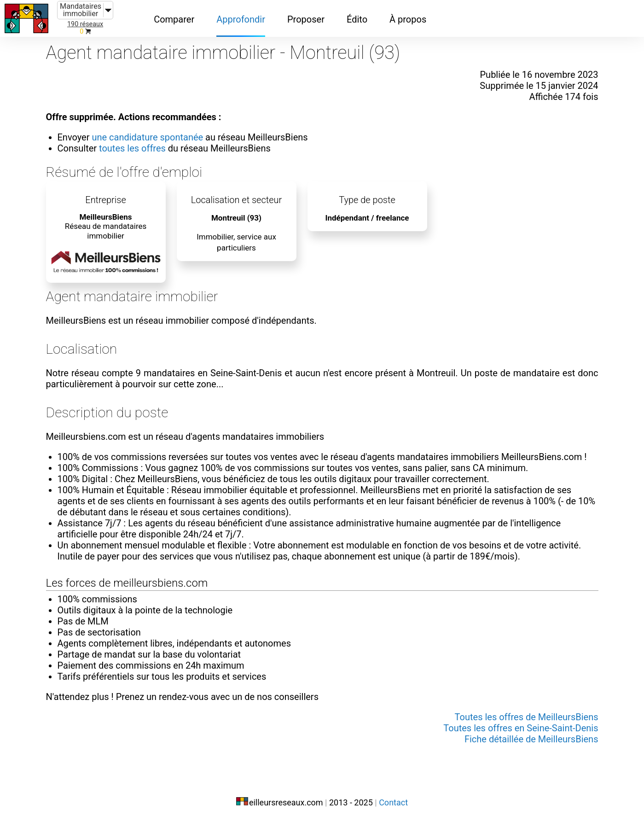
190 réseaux (85, 24)
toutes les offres (132, 148)
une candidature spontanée (147, 137)
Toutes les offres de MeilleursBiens (527, 717)
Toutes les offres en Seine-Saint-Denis (521, 728)
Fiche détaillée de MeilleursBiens (531, 739)
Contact (393, 802)
